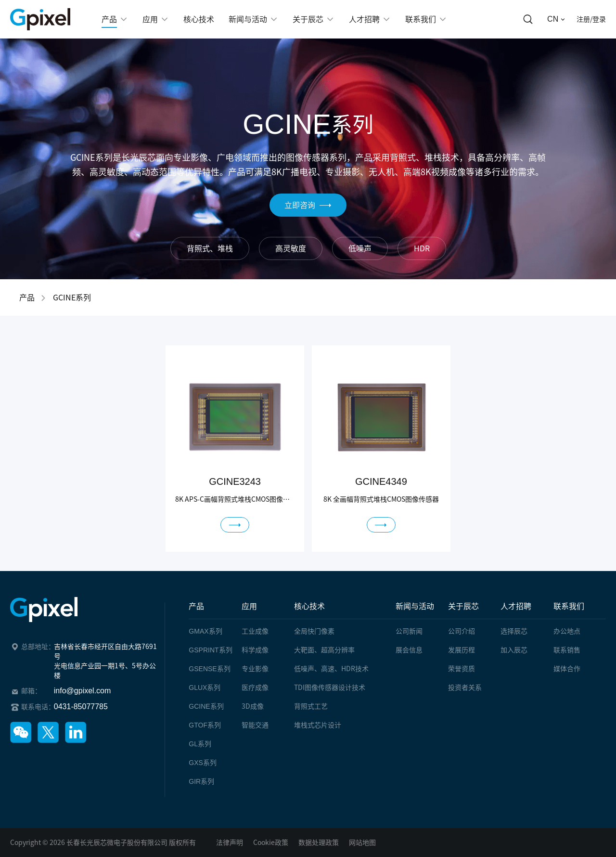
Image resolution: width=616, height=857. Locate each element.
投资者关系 (465, 688)
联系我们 (569, 606)
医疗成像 (255, 688)
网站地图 (362, 843)
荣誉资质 (462, 669)
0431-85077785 (81, 707)
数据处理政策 (319, 843)
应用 (249, 606)
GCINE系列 (72, 298)
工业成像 (255, 631)
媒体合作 (567, 669)
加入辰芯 (514, 650)
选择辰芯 (514, 631)
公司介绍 (462, 631)
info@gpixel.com (83, 691)
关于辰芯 (463, 606)
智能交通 (255, 725)
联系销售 (567, 650)
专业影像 (255, 669)
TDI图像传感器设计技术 (330, 688)
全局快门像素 (314, 631)
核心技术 (309, 606)
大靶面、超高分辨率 (324, 650)
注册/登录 (591, 19)
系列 (205, 631)
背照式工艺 (311, 706)
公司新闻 (409, 631)
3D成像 (253, 706)
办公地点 (567, 631)
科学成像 (255, 650)
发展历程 (462, 650)
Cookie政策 (271, 843)
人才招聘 (516, 606)
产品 (27, 298)
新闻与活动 (415, 606)
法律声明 (230, 843)
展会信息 (409, 650)
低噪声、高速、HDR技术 (331, 669)
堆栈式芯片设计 (318, 725)
